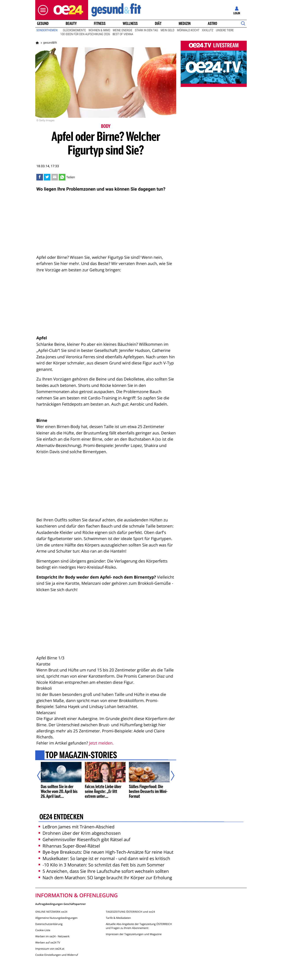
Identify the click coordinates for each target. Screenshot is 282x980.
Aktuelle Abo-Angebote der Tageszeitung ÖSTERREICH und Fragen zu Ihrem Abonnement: (139, 926)
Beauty (71, 24)
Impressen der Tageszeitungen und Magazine (134, 934)
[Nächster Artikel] (170, 776)
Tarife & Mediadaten (118, 918)
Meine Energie (123, 30)
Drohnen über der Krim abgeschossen (80, 833)
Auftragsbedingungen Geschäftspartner (60, 904)
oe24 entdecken (61, 817)
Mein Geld (167, 30)
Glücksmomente (74, 30)
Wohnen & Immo (99, 30)
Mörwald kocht (188, 30)
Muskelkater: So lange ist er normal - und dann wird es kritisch (104, 858)
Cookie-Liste (43, 930)
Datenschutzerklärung (49, 924)
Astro (212, 24)
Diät (158, 24)
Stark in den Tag (147, 30)
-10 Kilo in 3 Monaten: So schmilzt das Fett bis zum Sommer (101, 865)
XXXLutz (208, 30)
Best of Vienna (123, 34)
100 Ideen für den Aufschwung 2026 (85, 34)
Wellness (130, 24)
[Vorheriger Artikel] (42, 776)
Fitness (100, 24)
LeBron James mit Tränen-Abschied (76, 827)
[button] (42, 10)
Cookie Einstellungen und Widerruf (57, 955)
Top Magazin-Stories (81, 756)
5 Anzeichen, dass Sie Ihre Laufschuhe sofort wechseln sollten (104, 871)
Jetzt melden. (101, 743)
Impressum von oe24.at (50, 949)
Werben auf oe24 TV (48, 942)
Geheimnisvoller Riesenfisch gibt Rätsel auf (84, 839)
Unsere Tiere (225, 30)
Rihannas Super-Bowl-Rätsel (69, 846)
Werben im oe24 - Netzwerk (52, 936)
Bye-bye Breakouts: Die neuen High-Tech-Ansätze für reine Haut (106, 852)
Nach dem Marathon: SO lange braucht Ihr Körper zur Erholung (105, 878)
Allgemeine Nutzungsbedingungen (56, 918)
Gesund (43, 24)
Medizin (185, 24)
